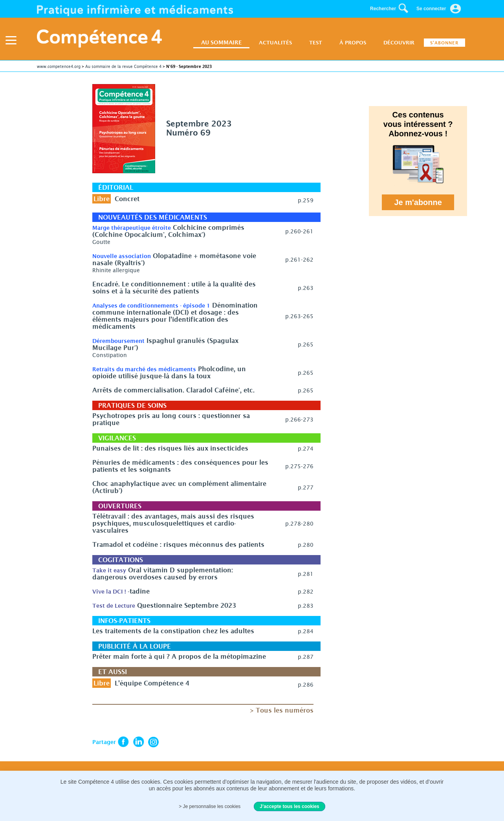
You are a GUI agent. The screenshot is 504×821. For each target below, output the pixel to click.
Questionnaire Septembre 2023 (187, 605)
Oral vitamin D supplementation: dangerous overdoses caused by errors (163, 574)
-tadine (139, 591)
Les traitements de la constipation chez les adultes (173, 631)
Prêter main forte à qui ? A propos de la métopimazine (179, 656)
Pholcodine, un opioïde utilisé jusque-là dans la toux (169, 372)
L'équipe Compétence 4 (152, 683)
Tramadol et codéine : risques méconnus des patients (178, 544)
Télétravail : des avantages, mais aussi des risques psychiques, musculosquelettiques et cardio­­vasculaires (173, 523)
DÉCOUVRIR (399, 42)
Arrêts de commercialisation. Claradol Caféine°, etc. (173, 390)
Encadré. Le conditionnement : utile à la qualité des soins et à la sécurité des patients (174, 288)
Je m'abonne (418, 202)
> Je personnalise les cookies (210, 806)
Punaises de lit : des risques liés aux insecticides (170, 448)
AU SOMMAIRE (221, 42)
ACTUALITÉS (275, 42)
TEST (316, 42)
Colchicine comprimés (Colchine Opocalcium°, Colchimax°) (168, 231)
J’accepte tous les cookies (289, 806)
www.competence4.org (59, 66)
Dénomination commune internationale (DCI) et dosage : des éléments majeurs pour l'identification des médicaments (175, 316)
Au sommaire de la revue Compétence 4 (123, 66)
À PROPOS (353, 42)
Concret (127, 199)
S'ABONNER (444, 43)
